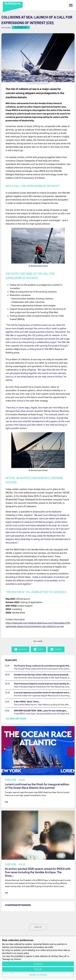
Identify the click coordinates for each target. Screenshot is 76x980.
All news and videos (16, 719)
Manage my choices (38, 975)
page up (38, 927)
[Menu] (71, 5)
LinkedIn (56, 649)
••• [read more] (6, 802)
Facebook (20, 649)
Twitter (38, 649)
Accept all (38, 964)
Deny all (38, 969)
